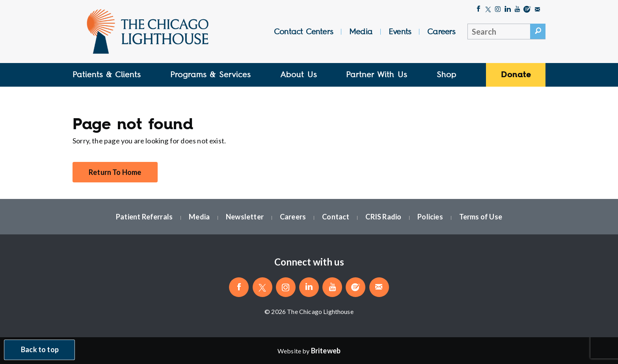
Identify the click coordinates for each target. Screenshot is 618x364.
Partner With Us (377, 74)
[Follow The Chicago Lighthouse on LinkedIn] (508, 10)
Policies (430, 217)
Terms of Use (481, 217)
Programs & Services (210, 74)
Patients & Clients (107, 74)
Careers (441, 32)
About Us (299, 74)
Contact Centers (303, 32)
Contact (336, 217)
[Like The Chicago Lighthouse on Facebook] (478, 10)
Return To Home (115, 172)
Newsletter (245, 217)
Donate (516, 74)
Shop (447, 74)
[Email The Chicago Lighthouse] (537, 10)
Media (361, 32)
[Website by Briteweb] (326, 351)
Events (400, 32)
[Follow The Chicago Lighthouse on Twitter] (488, 10)
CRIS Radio (383, 217)
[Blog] (527, 10)
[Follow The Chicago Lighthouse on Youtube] (517, 10)
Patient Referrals (144, 217)
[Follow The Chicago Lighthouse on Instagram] (498, 10)
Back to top (40, 350)
